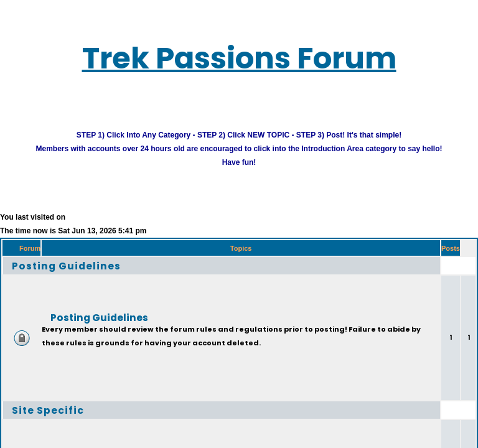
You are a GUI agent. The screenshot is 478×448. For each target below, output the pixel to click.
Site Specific (57, 420)
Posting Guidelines (80, 275)
